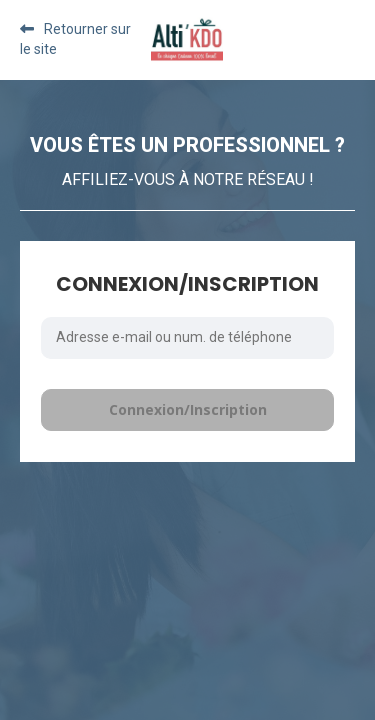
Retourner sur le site (75, 39)
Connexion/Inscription (188, 409)
